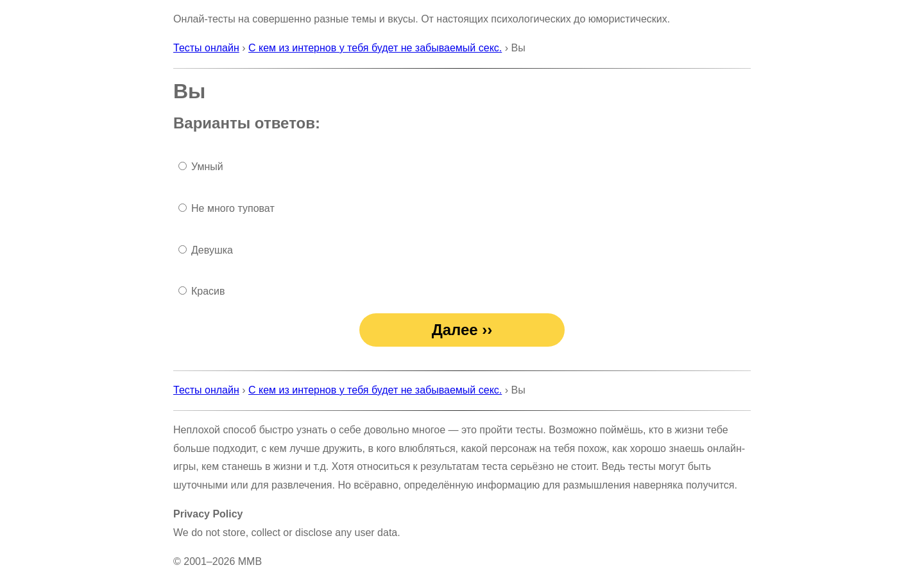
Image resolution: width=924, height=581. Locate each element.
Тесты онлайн (206, 48)
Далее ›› (462, 330)
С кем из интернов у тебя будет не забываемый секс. (375, 48)
